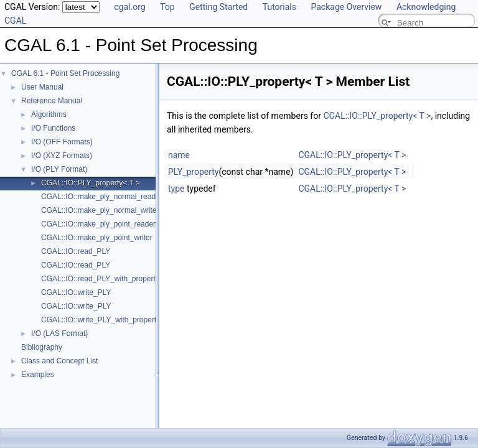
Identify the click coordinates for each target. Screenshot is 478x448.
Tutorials (279, 7)
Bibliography (42, 347)
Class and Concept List (59, 361)
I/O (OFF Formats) (62, 142)
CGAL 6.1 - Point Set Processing (65, 73)
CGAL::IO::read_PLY (76, 251)
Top (167, 7)
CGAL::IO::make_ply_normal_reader (102, 197)
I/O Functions (53, 128)
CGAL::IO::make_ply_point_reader (98, 224)
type (176, 189)
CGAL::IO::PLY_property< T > (91, 183)
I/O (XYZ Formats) (62, 156)
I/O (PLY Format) (59, 169)
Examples (38, 375)
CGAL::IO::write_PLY (76, 292)
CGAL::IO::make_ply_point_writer (97, 238)
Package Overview (346, 7)
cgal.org (129, 7)
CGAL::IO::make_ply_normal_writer (100, 210)
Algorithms (49, 114)
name (179, 155)
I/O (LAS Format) (59, 334)
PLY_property (194, 172)
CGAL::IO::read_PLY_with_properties (103, 279)
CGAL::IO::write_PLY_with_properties (104, 320)
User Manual (42, 87)
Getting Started (218, 7)
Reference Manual (52, 101)
